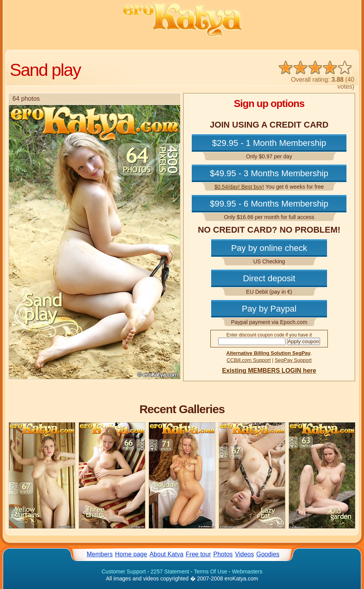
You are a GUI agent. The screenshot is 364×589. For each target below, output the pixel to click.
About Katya (166, 554)
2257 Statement (170, 571)
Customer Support (124, 571)
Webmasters (247, 571)
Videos (244, 554)
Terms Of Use (210, 571)
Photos (223, 554)
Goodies (268, 554)
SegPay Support (293, 360)
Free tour (199, 554)
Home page (131, 554)
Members (100, 554)
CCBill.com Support (249, 360)
